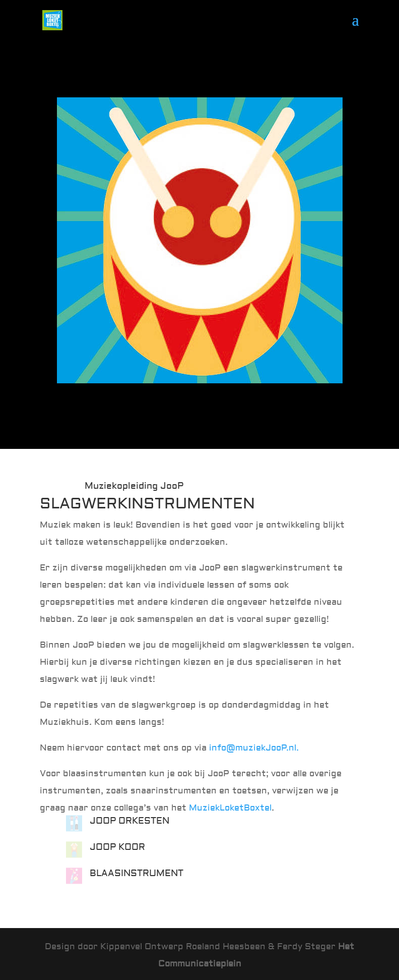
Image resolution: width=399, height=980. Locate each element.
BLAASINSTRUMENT (137, 873)
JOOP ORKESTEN (129, 821)
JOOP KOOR (117, 847)
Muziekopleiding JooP (134, 486)
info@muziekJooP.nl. (254, 748)
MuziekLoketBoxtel (230, 808)
